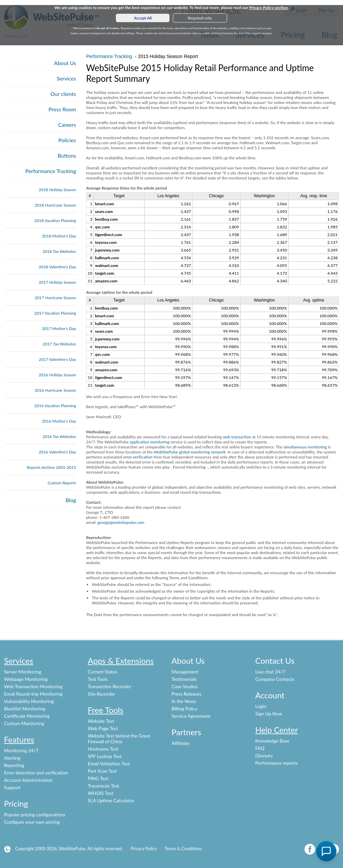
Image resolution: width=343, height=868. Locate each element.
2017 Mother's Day (59, 329)
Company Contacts (275, 679)
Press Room (62, 109)
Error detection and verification (36, 773)
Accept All (143, 18)
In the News (184, 701)
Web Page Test (103, 728)
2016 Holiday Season (57, 375)
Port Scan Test (102, 771)
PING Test (98, 778)
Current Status (103, 672)
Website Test (101, 721)
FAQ (260, 748)
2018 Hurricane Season (55, 205)
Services (66, 78)
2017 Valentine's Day (57, 359)
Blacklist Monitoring (25, 709)
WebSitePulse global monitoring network (190, 452)
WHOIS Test (100, 793)
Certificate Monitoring (27, 716)
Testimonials (184, 679)
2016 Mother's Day (59, 421)
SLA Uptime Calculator (111, 800)
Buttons (67, 155)
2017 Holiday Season (57, 282)
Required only (200, 18)
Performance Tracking (51, 171)
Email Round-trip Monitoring (33, 694)
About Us (65, 63)
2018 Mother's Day (59, 236)
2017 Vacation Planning (55, 313)
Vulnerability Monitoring (29, 701)
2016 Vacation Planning (55, 406)
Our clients (63, 94)
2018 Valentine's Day (57, 267)
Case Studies (185, 686)
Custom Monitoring (24, 723)
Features (19, 739)
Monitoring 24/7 (21, 750)
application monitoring (149, 442)
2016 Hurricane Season (55, 390)
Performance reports (276, 763)
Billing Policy (184, 709)
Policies (67, 140)
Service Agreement (191, 716)
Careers (67, 125)
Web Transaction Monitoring (33, 686)
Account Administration (28, 780)
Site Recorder (101, 694)
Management (185, 672)
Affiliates (181, 743)
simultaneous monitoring (305, 447)
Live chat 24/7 (270, 672)
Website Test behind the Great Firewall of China (119, 739)
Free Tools (106, 710)
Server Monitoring (23, 672)
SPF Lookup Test (105, 756)
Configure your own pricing (32, 822)
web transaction (237, 437)
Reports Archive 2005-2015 (51, 467)
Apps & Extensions (121, 661)
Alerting (12, 758)
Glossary (264, 755)
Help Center (277, 730)
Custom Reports (62, 483)
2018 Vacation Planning (55, 221)
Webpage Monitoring (26, 679)
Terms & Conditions (183, 849)
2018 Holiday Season (57, 190)
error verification (138, 457)
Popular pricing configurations (35, 815)
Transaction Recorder (110, 686)
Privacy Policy (144, 849)
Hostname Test (103, 749)
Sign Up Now (269, 714)
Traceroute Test (104, 786)
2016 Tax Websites (59, 437)
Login (261, 706)
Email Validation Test (109, 764)
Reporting (14, 765)
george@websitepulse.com (121, 522)
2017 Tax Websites (59, 344)
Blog (71, 500)
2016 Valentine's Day (57, 452)
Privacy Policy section (268, 8)
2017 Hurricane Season (55, 298)
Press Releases (186, 694)
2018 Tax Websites (59, 251)
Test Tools (98, 679)
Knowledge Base (272, 741)
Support (12, 787)
